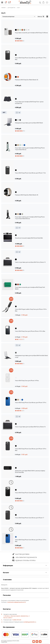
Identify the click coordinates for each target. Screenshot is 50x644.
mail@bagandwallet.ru (30, 622)
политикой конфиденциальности (16, 602)
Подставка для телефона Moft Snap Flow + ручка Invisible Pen (29, 103)
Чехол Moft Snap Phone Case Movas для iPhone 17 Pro (31, 493)
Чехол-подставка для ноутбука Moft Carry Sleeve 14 (30, 262)
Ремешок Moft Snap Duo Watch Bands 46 (27, 195)
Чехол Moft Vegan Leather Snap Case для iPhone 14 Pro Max (31, 310)
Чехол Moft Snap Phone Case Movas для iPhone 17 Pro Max (31, 59)
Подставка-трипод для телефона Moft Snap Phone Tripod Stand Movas (30, 149)
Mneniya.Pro (4, 585)
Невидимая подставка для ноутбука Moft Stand (29, 123)
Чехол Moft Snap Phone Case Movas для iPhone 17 (29, 518)
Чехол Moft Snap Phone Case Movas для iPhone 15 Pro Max (31, 541)
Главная (3, 8)
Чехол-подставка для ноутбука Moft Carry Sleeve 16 (30, 427)
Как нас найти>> (8, 618)
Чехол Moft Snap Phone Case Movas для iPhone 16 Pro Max (31, 450)
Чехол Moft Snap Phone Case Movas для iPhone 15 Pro (31, 403)
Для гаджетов (11, 8)
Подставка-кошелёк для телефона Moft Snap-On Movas (31, 33)
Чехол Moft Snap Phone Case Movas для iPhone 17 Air (30, 173)
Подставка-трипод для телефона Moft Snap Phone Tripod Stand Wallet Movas (30, 218)
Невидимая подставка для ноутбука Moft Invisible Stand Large (31, 356)
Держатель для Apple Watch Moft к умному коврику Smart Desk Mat (30, 472)
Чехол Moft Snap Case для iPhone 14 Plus (27, 381)
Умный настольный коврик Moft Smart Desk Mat (29, 238)
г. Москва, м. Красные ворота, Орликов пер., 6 (16, 616)
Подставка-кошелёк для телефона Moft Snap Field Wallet (30, 288)
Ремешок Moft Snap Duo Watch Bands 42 (27, 80)
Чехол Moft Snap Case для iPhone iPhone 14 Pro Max (30, 331)
